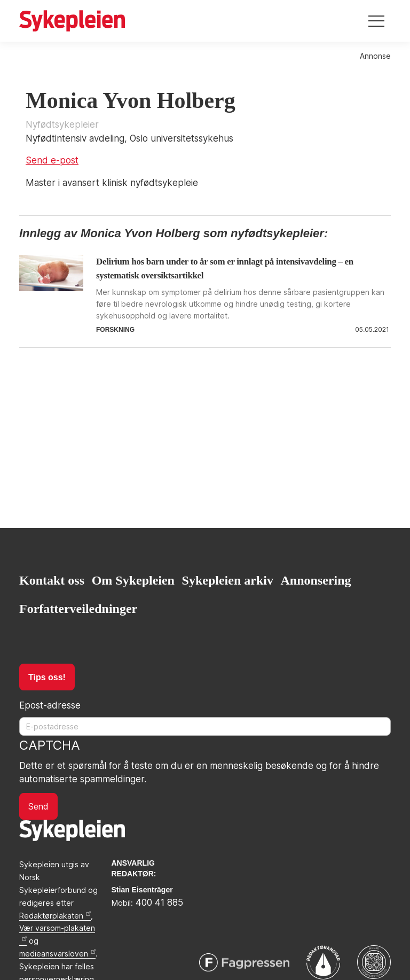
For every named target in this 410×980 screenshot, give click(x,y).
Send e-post (52, 160)
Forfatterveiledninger (78, 609)
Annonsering (316, 580)
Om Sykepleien (133, 580)
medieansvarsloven (57, 954)
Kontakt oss (52, 580)
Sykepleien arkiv (228, 580)
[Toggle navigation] (376, 21)
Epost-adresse (50, 705)
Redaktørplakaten (55, 916)
